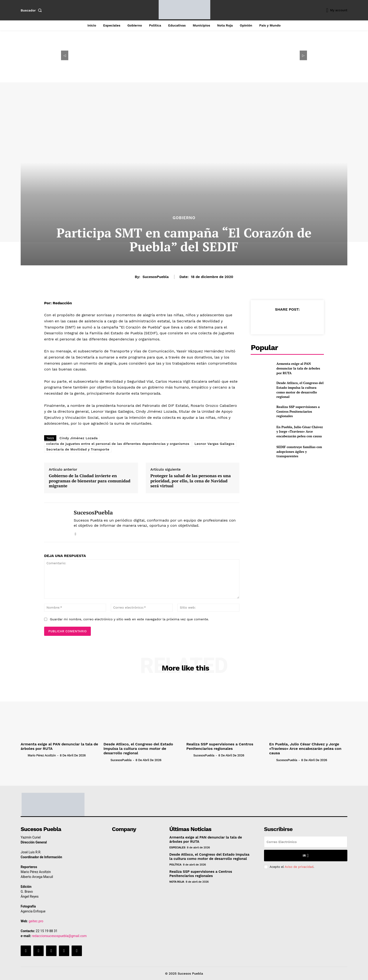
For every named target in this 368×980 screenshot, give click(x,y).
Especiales (177, 847)
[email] (306, 842)
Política (175, 865)
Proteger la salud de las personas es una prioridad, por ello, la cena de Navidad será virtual (191, 481)
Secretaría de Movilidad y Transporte (78, 449)
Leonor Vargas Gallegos (215, 444)
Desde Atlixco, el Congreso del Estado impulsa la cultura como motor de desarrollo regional (300, 390)
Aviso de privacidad (299, 867)
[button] (32, 10)
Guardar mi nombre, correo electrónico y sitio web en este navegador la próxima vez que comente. (129, 619)
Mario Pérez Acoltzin (42, 755)
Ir (306, 856)
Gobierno (184, 218)
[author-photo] (24, 755)
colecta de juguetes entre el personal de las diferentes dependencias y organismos (118, 444)
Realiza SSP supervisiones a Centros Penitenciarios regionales (298, 411)
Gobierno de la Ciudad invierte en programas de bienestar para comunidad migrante (90, 481)
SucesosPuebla (155, 277)
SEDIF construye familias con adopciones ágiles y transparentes (299, 451)
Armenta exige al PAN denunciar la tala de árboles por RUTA (298, 368)
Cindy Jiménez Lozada (79, 438)
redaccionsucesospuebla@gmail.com (59, 936)
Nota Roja (177, 882)
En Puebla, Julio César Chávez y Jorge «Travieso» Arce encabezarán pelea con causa (300, 431)
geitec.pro (36, 921)
